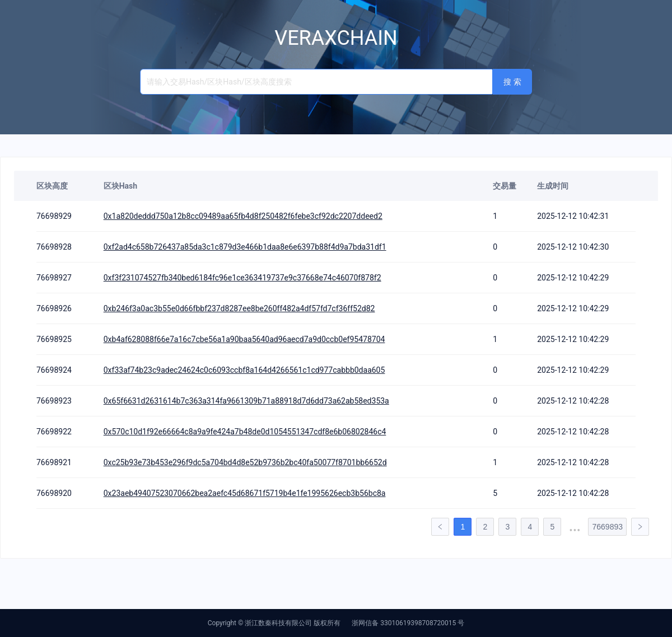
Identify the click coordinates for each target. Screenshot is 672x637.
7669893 (607, 527)
